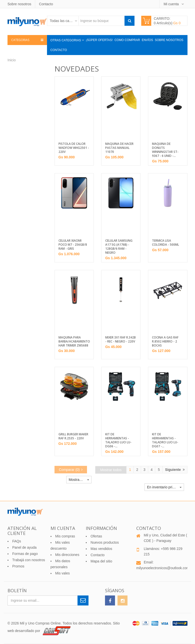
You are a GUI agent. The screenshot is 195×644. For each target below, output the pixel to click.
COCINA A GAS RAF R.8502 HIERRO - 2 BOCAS (165, 342)
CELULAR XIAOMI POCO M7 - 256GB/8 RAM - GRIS (73, 245)
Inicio (12, 60)
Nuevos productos (105, 542)
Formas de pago (25, 554)
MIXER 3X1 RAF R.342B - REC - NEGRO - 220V (120, 340)
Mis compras (65, 536)
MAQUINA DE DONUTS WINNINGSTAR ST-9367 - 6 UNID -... (165, 150)
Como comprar (127, 40)
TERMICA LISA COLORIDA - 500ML (165, 243)
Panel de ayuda (24, 547)
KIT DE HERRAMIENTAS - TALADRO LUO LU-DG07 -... (165, 440)
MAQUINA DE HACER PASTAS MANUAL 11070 (119, 148)
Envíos (147, 40)
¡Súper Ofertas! (99, 40)
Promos (18, 566)
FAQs (17, 541)
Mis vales (62, 573)
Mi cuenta (172, 4)
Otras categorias (66, 40)
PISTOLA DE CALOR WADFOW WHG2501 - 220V (74, 148)
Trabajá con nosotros (29, 560)
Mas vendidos (101, 549)
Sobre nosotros (19, 4)
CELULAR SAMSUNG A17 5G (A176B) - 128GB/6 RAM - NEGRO (119, 247)
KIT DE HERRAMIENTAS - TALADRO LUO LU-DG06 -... (118, 440)
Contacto (46, 4)
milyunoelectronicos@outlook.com (163, 568)
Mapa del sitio (101, 561)
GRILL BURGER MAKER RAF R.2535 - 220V (73, 436)
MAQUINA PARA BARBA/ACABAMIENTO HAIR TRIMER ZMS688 (74, 342)
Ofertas (96, 536)
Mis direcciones (67, 555)
